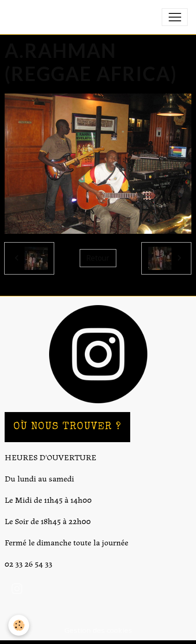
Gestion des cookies (98, 630)
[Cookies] (19, 625)
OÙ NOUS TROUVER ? (67, 427)
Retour (98, 258)
